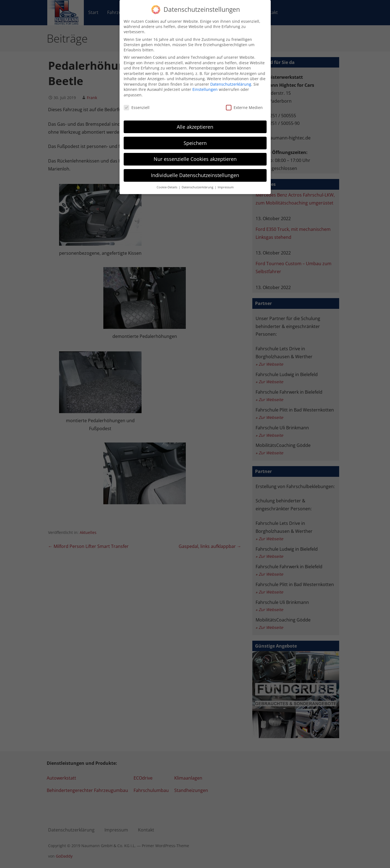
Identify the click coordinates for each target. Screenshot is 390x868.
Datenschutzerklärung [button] (198, 187)
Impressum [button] (226, 187)
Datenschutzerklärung (231, 83)
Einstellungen (205, 89)
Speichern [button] (195, 142)
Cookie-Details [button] (167, 187)
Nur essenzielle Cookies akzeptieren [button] (195, 158)
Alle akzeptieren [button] (195, 126)
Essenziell (137, 107)
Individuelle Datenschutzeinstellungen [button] (195, 175)
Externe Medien (244, 107)
